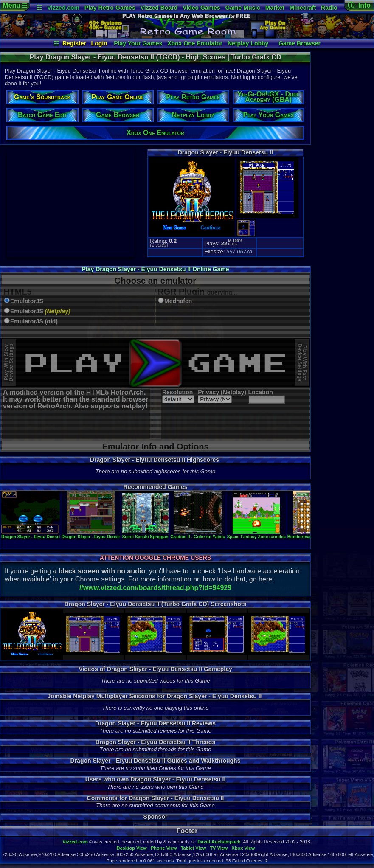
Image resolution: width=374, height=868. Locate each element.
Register (74, 43)
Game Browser (299, 43)
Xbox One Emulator (195, 43)
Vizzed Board (159, 8)
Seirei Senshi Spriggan (145, 534)
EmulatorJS (27, 301)
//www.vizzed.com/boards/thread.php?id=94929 (155, 588)
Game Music (242, 8)
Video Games (201, 8)
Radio (329, 8)
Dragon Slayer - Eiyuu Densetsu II (35, 534)
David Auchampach (219, 842)
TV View (219, 848)
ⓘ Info (359, 5)
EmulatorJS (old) (34, 322)
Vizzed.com (63, 8)
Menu (15, 5)
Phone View (164, 848)
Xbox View (243, 848)
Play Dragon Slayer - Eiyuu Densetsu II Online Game (156, 269)
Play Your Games (138, 43)
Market (275, 8)
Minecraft (303, 8)
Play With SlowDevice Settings (9, 363)
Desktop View (131, 848)
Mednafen (178, 301)
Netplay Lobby (248, 43)
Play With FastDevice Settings (302, 363)
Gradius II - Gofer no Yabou (198, 534)
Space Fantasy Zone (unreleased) (261, 534)
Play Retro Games (110, 8)
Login (99, 43)
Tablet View (194, 848)
